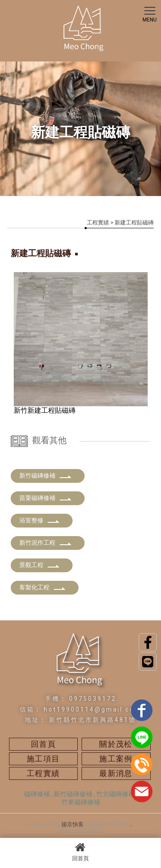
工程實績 (98, 222)
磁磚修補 (37, 794)
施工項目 (43, 759)
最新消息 (116, 773)
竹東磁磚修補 (81, 802)
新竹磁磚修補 (46, 475)
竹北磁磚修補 (115, 794)
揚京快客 (73, 824)
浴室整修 (39, 520)
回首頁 (80, 852)
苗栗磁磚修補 (46, 498)
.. (131, 824)
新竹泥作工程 (46, 543)
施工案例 (116, 759)
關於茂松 (116, 744)
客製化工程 (43, 587)
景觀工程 (39, 565)
